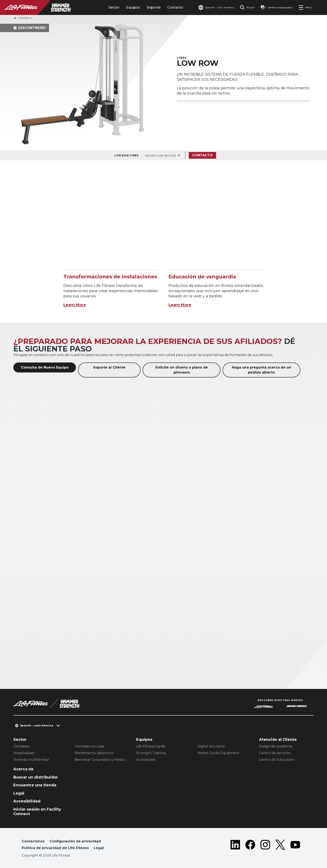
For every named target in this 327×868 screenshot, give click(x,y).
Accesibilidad (27, 801)
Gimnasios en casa (89, 746)
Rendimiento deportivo (94, 753)
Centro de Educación (277, 760)
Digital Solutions (211, 746)
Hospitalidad (24, 753)
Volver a (23, 18)
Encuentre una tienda (35, 785)
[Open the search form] (247, 7)
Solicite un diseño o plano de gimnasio (182, 370)
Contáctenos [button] (33, 841)
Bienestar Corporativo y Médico (101, 760)
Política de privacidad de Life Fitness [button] (55, 848)
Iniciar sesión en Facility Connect (37, 812)
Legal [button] (99, 848)
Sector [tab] (114, 7)
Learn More (75, 305)
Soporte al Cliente (109, 367)
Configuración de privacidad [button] (75, 841)
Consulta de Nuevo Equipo (45, 367)
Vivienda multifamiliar (31, 760)
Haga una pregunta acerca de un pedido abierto (262, 370)
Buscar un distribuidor (36, 777)
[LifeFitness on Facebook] (250, 846)
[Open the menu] (305, 7)
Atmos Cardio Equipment (219, 753)
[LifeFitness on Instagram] (265, 846)
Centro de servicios (275, 753)
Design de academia (276, 746)
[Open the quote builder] (277, 7)
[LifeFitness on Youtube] (295, 846)
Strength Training (151, 753)
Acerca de (23, 769)
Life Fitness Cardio (151, 746)
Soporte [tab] (154, 7)
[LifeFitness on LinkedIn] (235, 846)
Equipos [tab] (133, 7)
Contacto (175, 7)
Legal (19, 793)
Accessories (146, 760)
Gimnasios (22, 746)
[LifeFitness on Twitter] (280, 846)
